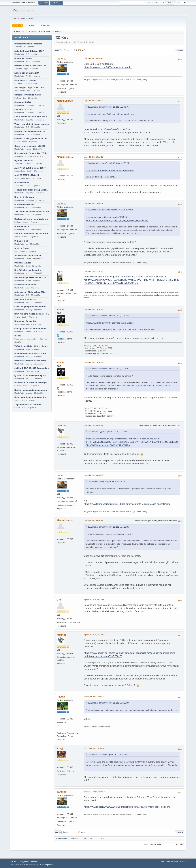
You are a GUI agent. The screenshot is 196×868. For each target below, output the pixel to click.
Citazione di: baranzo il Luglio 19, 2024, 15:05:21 (108, 369)
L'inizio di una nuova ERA (27, 73)
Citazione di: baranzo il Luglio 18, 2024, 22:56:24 (108, 163)
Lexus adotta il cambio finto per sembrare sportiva (32, 117)
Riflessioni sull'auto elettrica (28, 44)
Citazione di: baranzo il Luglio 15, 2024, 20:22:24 (108, 703)
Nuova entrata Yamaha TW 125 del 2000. (32, 153)
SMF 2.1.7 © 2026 (17, 862)
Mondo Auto (19, 54)
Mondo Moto (19, 156)
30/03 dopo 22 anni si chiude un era (32, 212)
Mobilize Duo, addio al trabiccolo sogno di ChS (32, 131)
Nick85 (18, 336)
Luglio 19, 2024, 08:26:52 (93, 59)
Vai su (58, 832)
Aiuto (162, 862)
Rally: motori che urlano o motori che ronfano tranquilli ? (32, 397)
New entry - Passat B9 (25, 321)
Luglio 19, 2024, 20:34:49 (93, 475)
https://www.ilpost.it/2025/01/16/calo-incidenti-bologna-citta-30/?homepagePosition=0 (127, 807)
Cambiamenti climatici (25, 80)
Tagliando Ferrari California (28, 405)
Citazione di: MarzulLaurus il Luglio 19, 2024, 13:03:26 (111, 210)
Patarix (61, 697)
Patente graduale (23, 263)
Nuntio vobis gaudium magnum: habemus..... (32, 390)
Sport (16, 251)
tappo (60, 271)
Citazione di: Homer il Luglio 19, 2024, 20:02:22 (108, 481)
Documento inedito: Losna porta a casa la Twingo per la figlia (32, 354)
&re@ (60, 749)
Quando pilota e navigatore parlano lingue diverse (32, 375)
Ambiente (18, 47)
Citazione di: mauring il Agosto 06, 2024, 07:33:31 (109, 755)
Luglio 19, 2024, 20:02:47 (93, 425)
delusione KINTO (23, 102)
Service (17, 142)
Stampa (179, 50)
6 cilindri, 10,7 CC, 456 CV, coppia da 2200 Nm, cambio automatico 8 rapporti (32, 368)
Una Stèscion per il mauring (28, 270)
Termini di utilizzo (172, 862)
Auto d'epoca (19, 186)
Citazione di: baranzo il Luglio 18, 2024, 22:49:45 (108, 107)
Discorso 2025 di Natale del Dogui (31, 383)
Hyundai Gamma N (24, 161)
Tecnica (17, 237)
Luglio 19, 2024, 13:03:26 (93, 101)
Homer (61, 310)
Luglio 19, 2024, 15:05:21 (93, 204)
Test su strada (20, 91)
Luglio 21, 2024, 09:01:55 (93, 521)
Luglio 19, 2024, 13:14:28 (93, 157)
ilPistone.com (23, 11)
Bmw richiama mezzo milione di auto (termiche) (32, 314)
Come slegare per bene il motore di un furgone (32, 307)
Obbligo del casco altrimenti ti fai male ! (32, 329)
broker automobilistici (25, 285)
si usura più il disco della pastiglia (31, 190)
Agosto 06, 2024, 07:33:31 (94, 635)
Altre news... (19, 164)
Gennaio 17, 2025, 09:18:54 (94, 792)
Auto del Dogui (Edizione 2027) (29, 51)
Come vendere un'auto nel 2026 (30, 146)
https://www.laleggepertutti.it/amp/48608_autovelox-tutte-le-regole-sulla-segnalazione (127, 504)
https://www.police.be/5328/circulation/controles (108, 67)
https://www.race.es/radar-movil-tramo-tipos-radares (110, 170)
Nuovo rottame (22, 182)
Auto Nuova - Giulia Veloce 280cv (30, 292)
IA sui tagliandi (22, 226)
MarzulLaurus (65, 101)
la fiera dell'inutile (23, 58)
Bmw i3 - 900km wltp (24, 197)
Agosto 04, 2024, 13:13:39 (94, 600)
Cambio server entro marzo (28, 95)
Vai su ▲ (183, 862)
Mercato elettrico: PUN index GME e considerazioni (32, 66)
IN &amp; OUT (21, 241)
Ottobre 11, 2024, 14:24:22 (94, 697)
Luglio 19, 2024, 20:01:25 (93, 309)
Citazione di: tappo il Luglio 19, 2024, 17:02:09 (107, 432)
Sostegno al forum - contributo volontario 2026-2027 (32, 219)
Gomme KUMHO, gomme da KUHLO (32, 139)
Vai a (145, 844)
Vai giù (58, 50)
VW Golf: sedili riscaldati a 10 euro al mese (32, 346)
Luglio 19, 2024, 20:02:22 (93, 362)
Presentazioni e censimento (25, 339)
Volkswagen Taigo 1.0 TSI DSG (29, 88)
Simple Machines (30, 862)
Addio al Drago (22, 248)
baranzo (61, 59)
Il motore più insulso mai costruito (31, 234)
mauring (62, 425)
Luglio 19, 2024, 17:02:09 (93, 271)
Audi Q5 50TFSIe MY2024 (27, 175)
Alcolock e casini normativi (28, 255)
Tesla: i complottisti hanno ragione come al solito (32, 124)
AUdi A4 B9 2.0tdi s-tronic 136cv (30, 168)
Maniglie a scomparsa (25, 299)
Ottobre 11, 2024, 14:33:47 (94, 748)
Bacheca (18, 98)
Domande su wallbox (25, 204)
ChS (59, 600)
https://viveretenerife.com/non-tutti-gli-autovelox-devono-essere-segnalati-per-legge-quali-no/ (131, 186)
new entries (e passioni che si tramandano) (32, 277)
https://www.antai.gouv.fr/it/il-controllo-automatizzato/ (110, 114)
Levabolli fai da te (23, 110)
